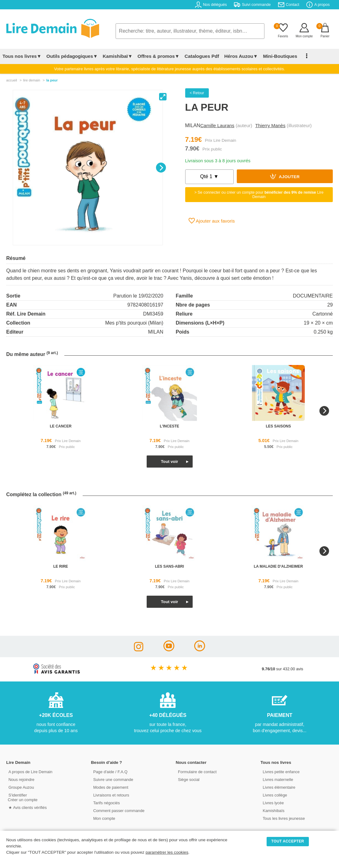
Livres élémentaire (278, 787)
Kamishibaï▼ (118, 56)
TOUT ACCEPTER (288, 841)
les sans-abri (169, 566)
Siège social (188, 779)
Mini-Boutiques (279, 56)
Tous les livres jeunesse (283, 818)
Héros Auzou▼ (241, 56)
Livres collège (274, 795)
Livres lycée (273, 803)
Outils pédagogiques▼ (72, 56)
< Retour (197, 93)
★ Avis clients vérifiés (27, 807)
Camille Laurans (217, 125)
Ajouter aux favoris (212, 221)
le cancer (61, 426)
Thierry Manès (270, 125)
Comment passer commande (118, 810)
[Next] (161, 168)
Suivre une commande (112, 779)
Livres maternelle (277, 779)
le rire (60, 566)
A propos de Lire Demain (30, 771)
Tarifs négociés (106, 803)
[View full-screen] (163, 97)
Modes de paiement (110, 787)
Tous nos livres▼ (22, 56)
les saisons (279, 426)
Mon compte (103, 818)
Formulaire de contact (197, 771)
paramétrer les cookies (167, 852)
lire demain (32, 80)
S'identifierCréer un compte (23, 797)
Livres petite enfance (280, 771)
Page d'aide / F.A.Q (110, 771)
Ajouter (285, 176)
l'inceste (169, 426)
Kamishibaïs (273, 810)
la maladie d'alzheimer (278, 566)
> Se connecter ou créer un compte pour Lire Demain (259, 195)
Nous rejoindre (21, 779)
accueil (12, 80)
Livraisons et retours (110, 795)
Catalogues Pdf (202, 56)
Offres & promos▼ (159, 56)
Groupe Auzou (21, 787)
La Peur (52, 80)
